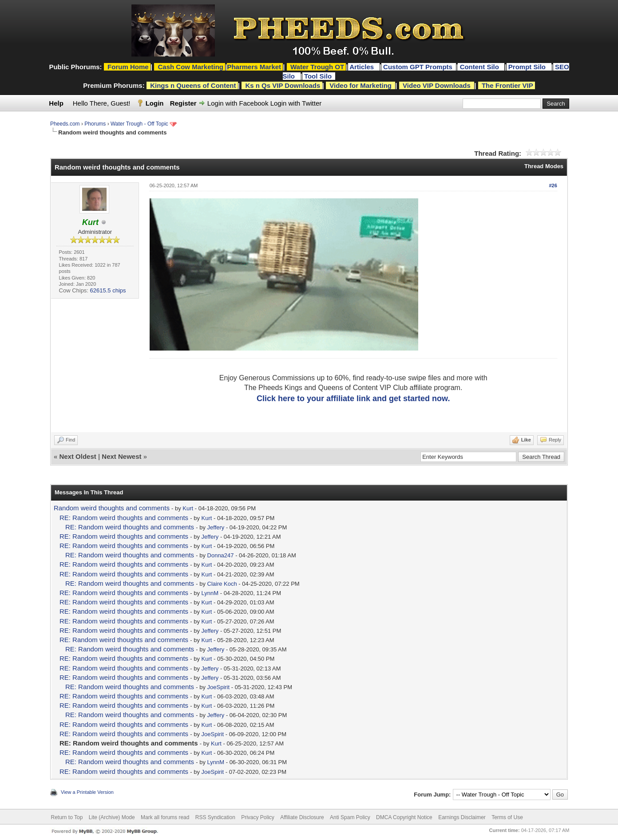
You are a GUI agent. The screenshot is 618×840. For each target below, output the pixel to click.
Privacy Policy (258, 817)
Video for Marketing (360, 85)
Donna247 (221, 555)
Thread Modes (544, 166)
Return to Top (67, 817)
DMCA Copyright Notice (404, 817)
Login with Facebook (238, 103)
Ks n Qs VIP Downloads (283, 85)
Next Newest (121, 456)
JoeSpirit (219, 687)
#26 (553, 185)
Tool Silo (319, 76)
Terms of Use (507, 817)
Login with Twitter (296, 103)
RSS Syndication (215, 817)
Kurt (188, 508)
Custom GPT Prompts (418, 67)
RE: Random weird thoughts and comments (124, 518)
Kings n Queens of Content (193, 85)
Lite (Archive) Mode (112, 817)
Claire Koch (222, 584)
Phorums (95, 124)
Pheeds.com (65, 124)
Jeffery (216, 527)
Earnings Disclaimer (462, 817)
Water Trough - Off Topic (139, 124)
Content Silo (481, 67)
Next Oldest (77, 456)
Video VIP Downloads (437, 85)
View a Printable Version (87, 792)
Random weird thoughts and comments (112, 508)
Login (155, 103)
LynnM (210, 593)
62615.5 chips (108, 290)
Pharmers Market (254, 67)
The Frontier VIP (507, 85)
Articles (362, 67)
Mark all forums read (165, 817)
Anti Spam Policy (350, 817)
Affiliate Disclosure (302, 817)
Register (183, 103)
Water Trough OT (317, 67)
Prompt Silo (528, 67)
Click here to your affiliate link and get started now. (353, 398)
